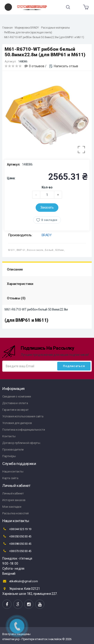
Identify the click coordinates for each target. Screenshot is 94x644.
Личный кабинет (13, 493)
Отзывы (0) (16, 298)
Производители (13, 449)
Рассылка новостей (15, 513)
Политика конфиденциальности (24, 430)
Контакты (9, 436)
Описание (15, 269)
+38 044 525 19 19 (17, 529)
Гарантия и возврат (16, 410)
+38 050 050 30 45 (17, 536)
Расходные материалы (55, 28)
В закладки (49, 220)
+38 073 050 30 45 (17, 551)
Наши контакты (13, 471)
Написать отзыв (66, 66)
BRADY (47, 235)
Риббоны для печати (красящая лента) (28, 32)
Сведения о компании (17, 396)
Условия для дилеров (17, 423)
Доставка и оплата (15, 403)
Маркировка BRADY (27, 28)
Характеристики (20, 284)
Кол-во (47, 187)
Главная (7, 28)
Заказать (47, 207)
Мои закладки (12, 507)
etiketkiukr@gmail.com (20, 581)
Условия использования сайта (23, 416)
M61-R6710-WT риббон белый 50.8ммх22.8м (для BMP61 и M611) (44, 37)
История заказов (14, 500)
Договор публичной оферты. (21, 443)
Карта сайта (10, 478)
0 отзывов (37, 66)
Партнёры (9, 456)
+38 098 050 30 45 (17, 544)
